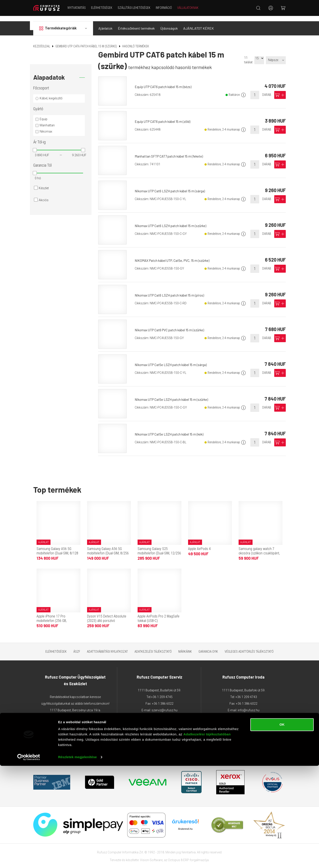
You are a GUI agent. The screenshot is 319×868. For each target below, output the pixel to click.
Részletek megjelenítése (77, 859)
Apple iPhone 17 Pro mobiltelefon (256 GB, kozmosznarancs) (52, 615)
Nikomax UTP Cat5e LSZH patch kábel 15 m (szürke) (173, 394)
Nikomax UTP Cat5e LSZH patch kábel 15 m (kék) (171, 429)
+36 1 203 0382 (88, 712)
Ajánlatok (105, 23)
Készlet (44, 183)
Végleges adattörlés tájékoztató (249, 646)
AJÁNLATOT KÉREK (198, 23)
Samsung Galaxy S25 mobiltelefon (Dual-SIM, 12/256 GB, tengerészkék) (159, 548)
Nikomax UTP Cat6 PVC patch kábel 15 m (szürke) (171, 325)
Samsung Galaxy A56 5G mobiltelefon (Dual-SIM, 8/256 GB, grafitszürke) (108, 548)
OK (282, 827)
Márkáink (185, 646)
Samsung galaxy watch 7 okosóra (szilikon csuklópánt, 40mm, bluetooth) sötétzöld (259, 548)
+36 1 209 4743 (246, 692)
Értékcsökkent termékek (136, 23)
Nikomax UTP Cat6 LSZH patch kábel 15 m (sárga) (172, 186)
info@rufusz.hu (249, 705)
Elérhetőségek (105, 8)
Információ (167, 8)
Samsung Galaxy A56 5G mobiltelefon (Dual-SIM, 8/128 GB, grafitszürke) (57, 548)
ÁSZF (77, 646)
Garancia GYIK (208, 646)
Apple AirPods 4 (199, 543)
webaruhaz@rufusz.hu (80, 731)
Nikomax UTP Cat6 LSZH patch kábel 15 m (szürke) (172, 220)
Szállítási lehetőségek (137, 8)
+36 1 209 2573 (75, 718)
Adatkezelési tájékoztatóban (207, 836)
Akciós (44, 195)
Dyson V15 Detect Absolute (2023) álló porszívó (107, 613)
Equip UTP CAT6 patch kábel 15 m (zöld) (164, 116)
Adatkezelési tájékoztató (153, 646)
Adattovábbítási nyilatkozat (107, 646)
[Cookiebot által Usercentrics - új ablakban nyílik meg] (29, 859)
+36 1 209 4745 (162, 692)
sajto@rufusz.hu (256, 712)
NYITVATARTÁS (80, 8)
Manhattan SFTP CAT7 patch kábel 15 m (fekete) (170, 151)
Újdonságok (169, 23)
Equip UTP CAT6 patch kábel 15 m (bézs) (165, 81)
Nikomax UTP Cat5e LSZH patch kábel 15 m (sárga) (172, 359)
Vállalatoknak (191, 8)
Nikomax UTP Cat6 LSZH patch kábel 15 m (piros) (171, 290)
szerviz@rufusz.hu (164, 705)
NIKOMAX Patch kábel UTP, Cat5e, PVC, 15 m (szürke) (174, 255)
